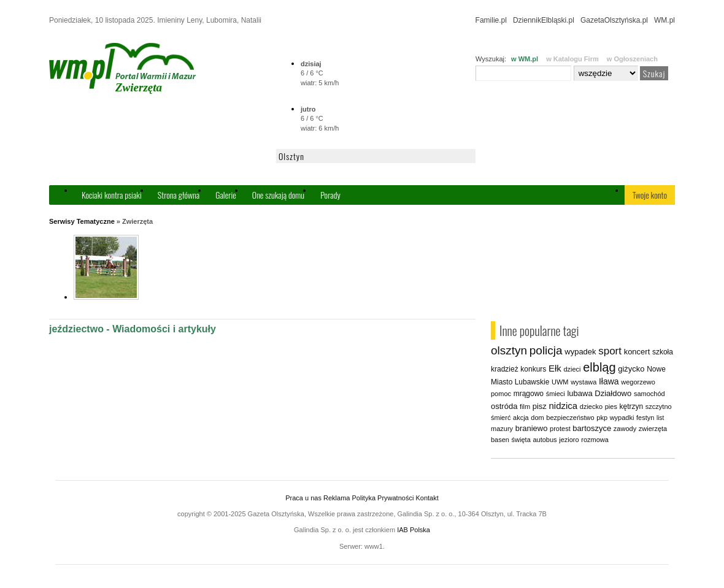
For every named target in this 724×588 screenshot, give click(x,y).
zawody (625, 429)
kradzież (505, 369)
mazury (502, 429)
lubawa (580, 393)
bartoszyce (592, 428)
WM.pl (664, 20)
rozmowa (595, 440)
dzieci (572, 369)
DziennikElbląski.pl (544, 20)
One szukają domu (278, 195)
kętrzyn (632, 407)
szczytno (659, 407)
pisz (540, 406)
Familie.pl (491, 20)
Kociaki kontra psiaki (112, 195)
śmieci (556, 394)
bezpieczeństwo (570, 418)
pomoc (501, 394)
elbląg (599, 367)
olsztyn (509, 350)
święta (521, 440)
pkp (602, 418)
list (660, 418)
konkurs (533, 369)
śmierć (501, 418)
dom (537, 418)
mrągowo (529, 394)
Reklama (337, 498)
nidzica (563, 406)
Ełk (555, 368)
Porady (330, 195)
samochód (649, 394)
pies (611, 407)
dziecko (591, 407)
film (525, 407)
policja (546, 350)
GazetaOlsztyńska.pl (614, 20)
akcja (521, 418)
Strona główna (179, 195)
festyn (645, 418)
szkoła (663, 352)
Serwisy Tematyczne (82, 221)
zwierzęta (653, 429)
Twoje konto (650, 195)
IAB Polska (414, 530)
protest (560, 429)
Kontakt (427, 498)
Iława (609, 381)
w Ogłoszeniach (632, 59)
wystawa (583, 382)
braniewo (532, 428)
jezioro (569, 440)
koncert (637, 352)
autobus (545, 440)
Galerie (226, 195)
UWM (560, 382)
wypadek (580, 352)
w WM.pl (525, 59)
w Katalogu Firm (572, 59)
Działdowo (613, 393)
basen (500, 440)
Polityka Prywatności (383, 498)
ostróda (504, 406)
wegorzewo (638, 382)
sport (610, 351)
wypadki (622, 418)
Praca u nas (303, 498)
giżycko (631, 369)
